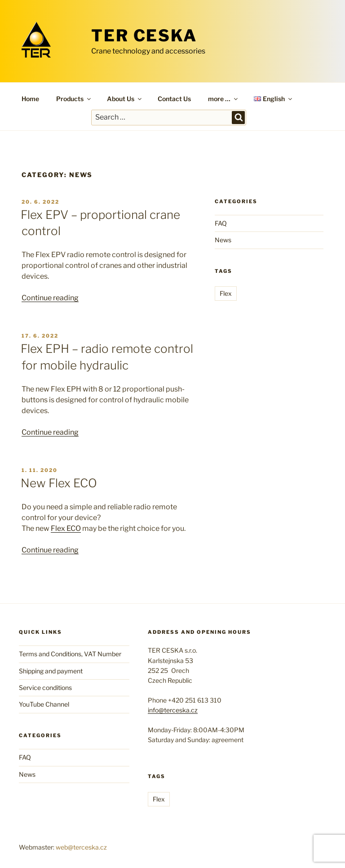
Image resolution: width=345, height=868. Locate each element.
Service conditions (45, 688)
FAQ (221, 223)
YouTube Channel (44, 704)
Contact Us (174, 99)
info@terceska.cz (173, 710)
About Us (125, 99)
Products (74, 99)
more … (223, 99)
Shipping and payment (51, 671)
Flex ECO (66, 528)
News (223, 240)
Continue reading (50, 298)
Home (30, 99)
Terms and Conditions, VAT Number (70, 654)
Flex (226, 293)
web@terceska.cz (81, 847)
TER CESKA (144, 36)
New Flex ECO (59, 483)
